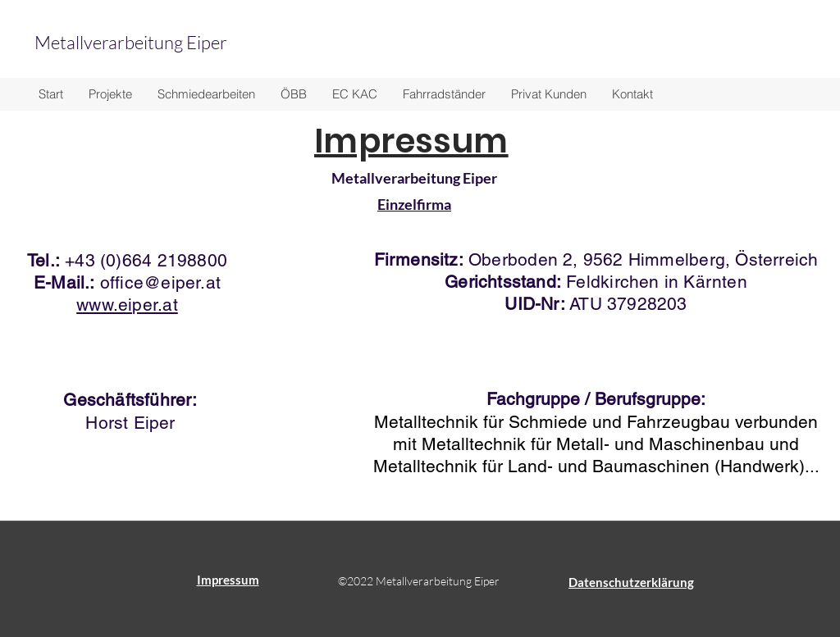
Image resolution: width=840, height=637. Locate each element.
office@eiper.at (160, 282)
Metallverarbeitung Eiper (132, 42)
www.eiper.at (127, 305)
